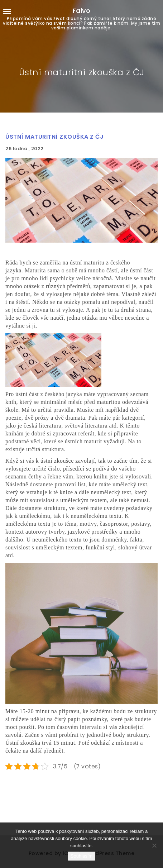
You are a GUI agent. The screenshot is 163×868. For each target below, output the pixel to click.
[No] (154, 845)
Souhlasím (81, 856)
